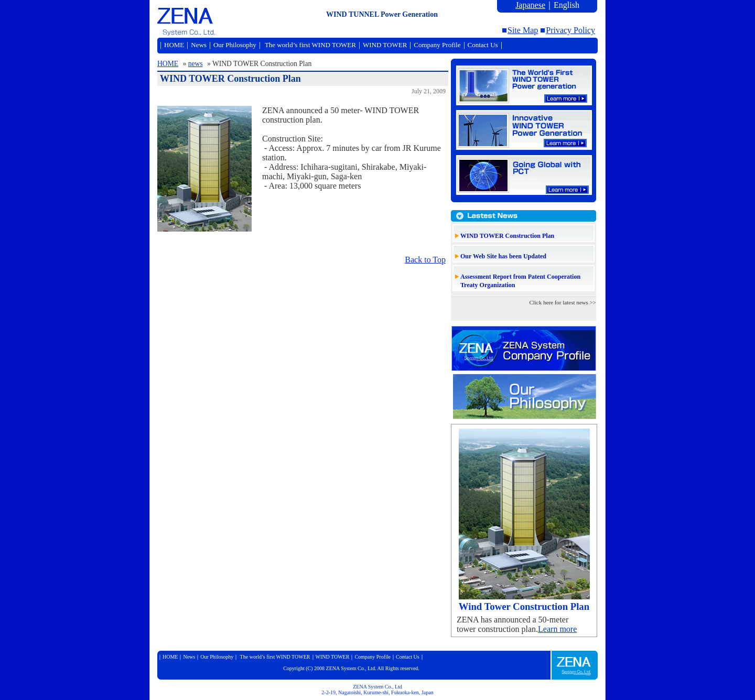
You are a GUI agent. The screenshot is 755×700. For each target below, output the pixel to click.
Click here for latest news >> (563, 302)
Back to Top (425, 260)
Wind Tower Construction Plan (524, 606)
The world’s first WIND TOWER (310, 45)
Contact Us (483, 45)
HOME (174, 45)
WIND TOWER (385, 45)
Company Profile (437, 45)
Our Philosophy (235, 45)
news (196, 64)
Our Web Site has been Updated (503, 256)
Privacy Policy (570, 30)
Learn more (557, 629)
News (199, 45)
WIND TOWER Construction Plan (507, 236)
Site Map (523, 30)
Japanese (530, 5)
